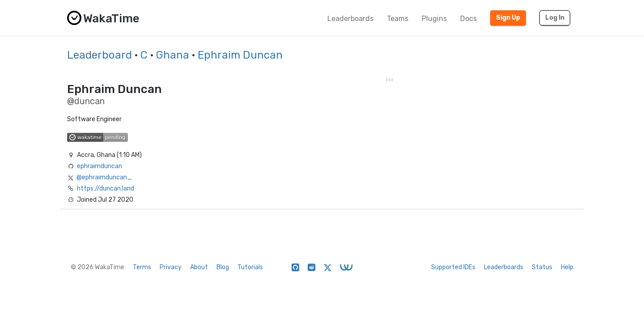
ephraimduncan (100, 166)
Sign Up (508, 18)
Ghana (173, 55)
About (199, 267)
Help (567, 267)
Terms (142, 267)
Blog (223, 267)
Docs (468, 19)
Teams (398, 19)
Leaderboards (350, 19)
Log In (555, 18)
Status (542, 267)
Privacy (171, 267)
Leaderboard (100, 55)
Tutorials (250, 267)
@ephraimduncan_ (104, 177)
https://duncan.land (106, 189)
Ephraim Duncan (240, 55)
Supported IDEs (453, 267)
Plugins (434, 19)
